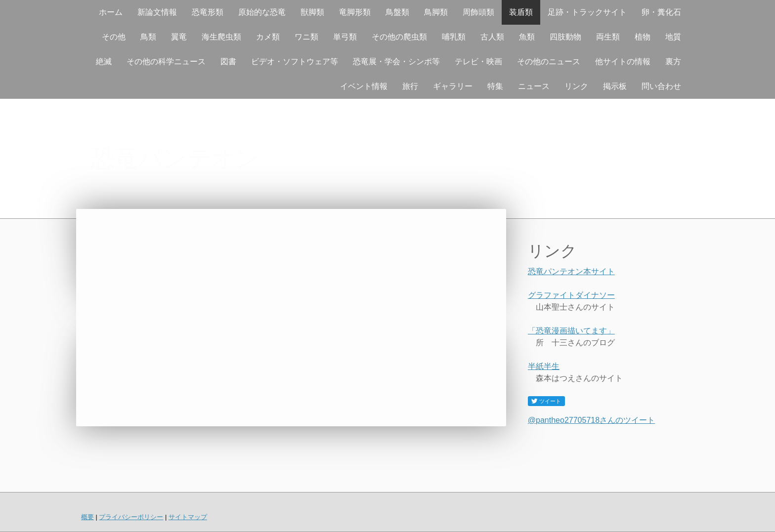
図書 (228, 61)
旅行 (410, 86)
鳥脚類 (436, 12)
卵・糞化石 (661, 12)
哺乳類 (454, 37)
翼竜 (179, 37)
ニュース (534, 86)
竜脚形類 (355, 12)
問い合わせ (661, 86)
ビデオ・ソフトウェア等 (295, 61)
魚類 (527, 37)
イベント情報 (364, 86)
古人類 (492, 37)
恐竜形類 (208, 12)
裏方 (673, 61)
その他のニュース (549, 61)
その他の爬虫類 (399, 37)
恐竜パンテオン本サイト (571, 271)
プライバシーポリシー (131, 517)
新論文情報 (157, 12)
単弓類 (345, 37)
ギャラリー (453, 86)
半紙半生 (544, 366)
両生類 (608, 37)
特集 (495, 86)
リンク (576, 86)
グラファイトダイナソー (571, 295)
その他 (114, 37)
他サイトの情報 (623, 61)
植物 (643, 37)
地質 (673, 37)
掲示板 (615, 86)
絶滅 (104, 61)
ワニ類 (306, 37)
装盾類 (521, 12)
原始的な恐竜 (262, 12)
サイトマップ (188, 517)
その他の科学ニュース (166, 61)
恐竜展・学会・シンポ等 (396, 61)
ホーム (111, 12)
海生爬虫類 (221, 37)
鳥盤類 (397, 12)
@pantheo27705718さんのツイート (591, 420)
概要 (87, 517)
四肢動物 (565, 37)
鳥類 (148, 37)
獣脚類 (312, 12)
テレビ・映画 (478, 61)
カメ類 (268, 37)
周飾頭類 (478, 12)
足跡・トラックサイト (587, 12)
